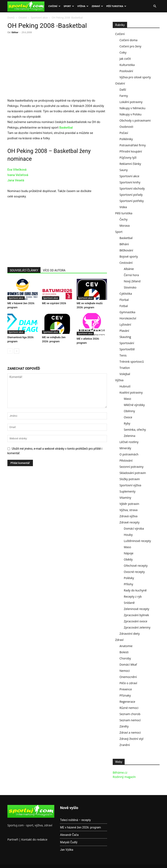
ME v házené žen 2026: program (81, 827)
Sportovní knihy (130, 182)
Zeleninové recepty (137, 609)
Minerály (125, 448)
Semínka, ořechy (135, 430)
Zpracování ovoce (136, 621)
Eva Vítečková (17, 170)
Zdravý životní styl (131, 739)
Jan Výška (67, 850)
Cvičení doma (128, 40)
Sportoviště (127, 349)
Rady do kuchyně (135, 590)
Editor (15, 32)
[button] (155, 6)
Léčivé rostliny (129, 442)
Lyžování (125, 324)
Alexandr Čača (69, 835)
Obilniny (129, 411)
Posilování (126, 71)
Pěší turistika (116, 6)
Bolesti (124, 652)
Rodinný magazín (124, 777)
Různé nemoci (129, 708)
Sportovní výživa (130, 485)
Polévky (129, 578)
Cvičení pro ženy (130, 46)
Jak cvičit (125, 59)
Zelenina (130, 436)
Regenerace (127, 702)
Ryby (127, 423)
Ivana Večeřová (18, 175)
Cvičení (54, 6)
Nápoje (129, 553)
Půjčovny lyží (128, 158)
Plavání (124, 331)
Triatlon (125, 368)
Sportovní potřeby (132, 201)
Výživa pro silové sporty (135, 77)
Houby (128, 535)
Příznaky (125, 695)
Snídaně (129, 603)
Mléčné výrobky (134, 405)
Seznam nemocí (130, 720)
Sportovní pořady (131, 195)
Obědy (128, 559)
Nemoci (125, 671)
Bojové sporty (129, 256)
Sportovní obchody (132, 188)
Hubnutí (125, 386)
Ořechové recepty (136, 566)
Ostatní (23, 18)
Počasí (124, 133)
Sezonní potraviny (131, 467)
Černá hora (131, 275)
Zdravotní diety (130, 634)
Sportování (127, 343)
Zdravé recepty (129, 522)
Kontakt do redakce (34, 839)
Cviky (123, 52)
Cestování (126, 263)
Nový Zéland (132, 281)
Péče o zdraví (128, 683)
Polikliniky (126, 139)
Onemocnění (128, 677)
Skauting (125, 337)
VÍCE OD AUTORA (54, 270)
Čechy (124, 219)
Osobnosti (126, 127)
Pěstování (126, 460)
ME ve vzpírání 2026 (54, 303)
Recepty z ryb (133, 596)
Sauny (124, 170)
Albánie (129, 269)
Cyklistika (126, 294)
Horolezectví (128, 318)
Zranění (125, 745)
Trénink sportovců (132, 362)
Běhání (124, 244)
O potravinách (129, 454)
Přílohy (128, 584)
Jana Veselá (16, 180)
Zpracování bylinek (136, 615)
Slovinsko (130, 287)
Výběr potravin (129, 504)
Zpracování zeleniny (137, 627)
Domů (11, 18)
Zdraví (97, 6)
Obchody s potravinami (135, 120)
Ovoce (128, 417)
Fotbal (124, 306)
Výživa (83, 6)
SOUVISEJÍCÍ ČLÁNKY (24, 270)
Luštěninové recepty (137, 541)
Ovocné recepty (134, 572)
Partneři (13, 839)
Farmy (124, 96)
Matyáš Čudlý (69, 842)
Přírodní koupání (131, 151)
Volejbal (125, 374)
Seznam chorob (130, 714)
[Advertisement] (42, 67)
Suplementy (128, 491)
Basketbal (66, 128)
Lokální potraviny (131, 102)
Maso (127, 399)
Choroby (125, 658)
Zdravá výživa (128, 516)
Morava (125, 226)
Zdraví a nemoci (130, 733)
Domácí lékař (128, 664)
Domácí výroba (134, 528)
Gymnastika (127, 312)
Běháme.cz (120, 772)
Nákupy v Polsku (130, 114)
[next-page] (17, 351)
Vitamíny (125, 498)
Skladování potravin (133, 473)
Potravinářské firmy (133, 145)
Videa (123, 207)
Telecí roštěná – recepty (75, 820)
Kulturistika (127, 65)
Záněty (124, 726)
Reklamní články (130, 164)
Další (123, 90)
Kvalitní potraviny (131, 392)
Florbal (124, 300)
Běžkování (126, 250)
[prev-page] (10, 351)
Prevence (126, 689)
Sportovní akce (39, 18)
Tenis (123, 355)
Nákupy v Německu (132, 108)
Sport (69, 6)
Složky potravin (130, 479)
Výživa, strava (128, 510)
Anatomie (126, 646)
